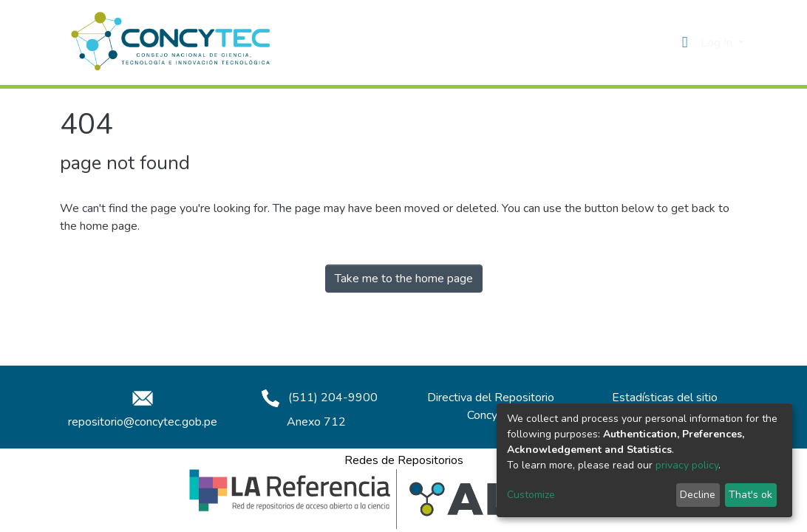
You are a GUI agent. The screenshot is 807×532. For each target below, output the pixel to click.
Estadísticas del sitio (665, 398)
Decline (698, 495)
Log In (718, 43)
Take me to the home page (404, 279)
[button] (685, 43)
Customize (531, 495)
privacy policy (687, 465)
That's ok (750, 495)
